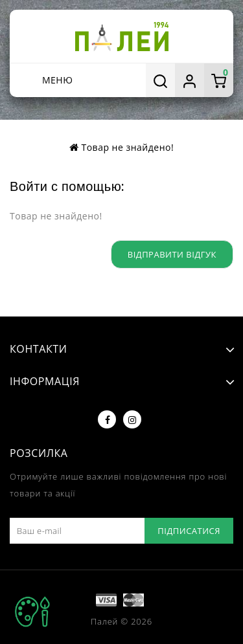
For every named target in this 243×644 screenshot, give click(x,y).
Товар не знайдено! (127, 147)
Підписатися (189, 531)
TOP (32, 612)
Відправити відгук (172, 254)
